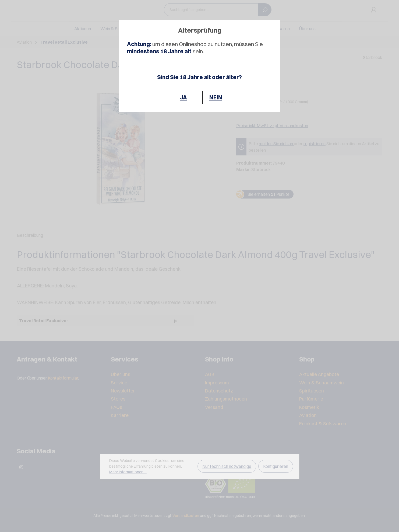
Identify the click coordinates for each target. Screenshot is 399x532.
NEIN (216, 97)
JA (183, 97)
